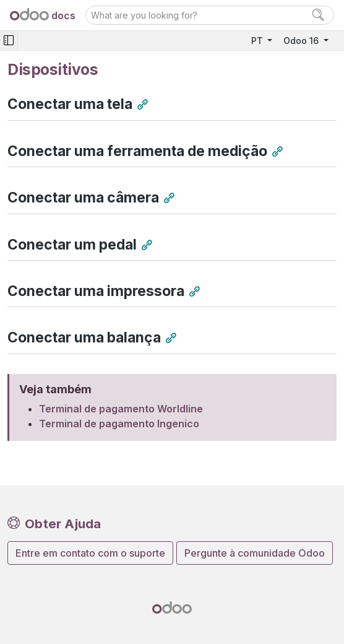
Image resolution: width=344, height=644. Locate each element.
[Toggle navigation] (9, 41)
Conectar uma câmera (83, 198)
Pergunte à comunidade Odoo (255, 553)
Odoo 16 (302, 41)
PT (258, 41)
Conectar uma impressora (96, 291)
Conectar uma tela (70, 104)
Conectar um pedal (72, 245)
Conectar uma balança (84, 337)
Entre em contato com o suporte (90, 553)
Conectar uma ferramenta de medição (137, 151)
